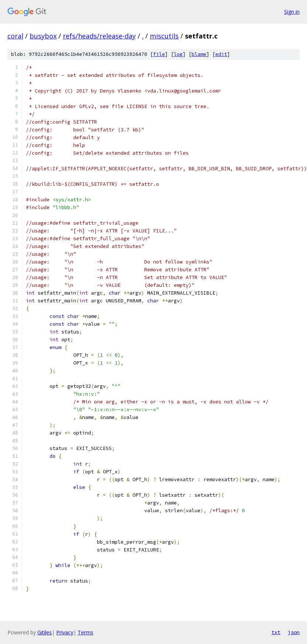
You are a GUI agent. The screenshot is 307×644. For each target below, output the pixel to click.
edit (221, 54)
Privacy (65, 632)
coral (15, 36)
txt (276, 632)
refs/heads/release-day (99, 36)
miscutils (164, 36)
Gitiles (45, 632)
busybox (43, 36)
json (294, 632)
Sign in (292, 12)
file (159, 54)
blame (199, 54)
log (178, 54)
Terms (85, 632)
